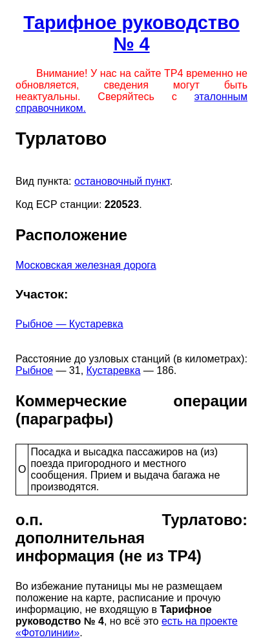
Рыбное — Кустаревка (69, 324)
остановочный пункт (122, 181)
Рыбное (34, 370)
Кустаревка (114, 370)
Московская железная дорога (86, 265)
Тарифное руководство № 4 (131, 33)
